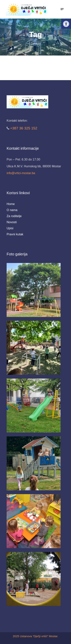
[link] (66, 24)
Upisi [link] (10, 228)
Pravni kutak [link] (15, 234)
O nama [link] (12, 210)
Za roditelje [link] (14, 216)
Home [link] (11, 204)
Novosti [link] (12, 222)
